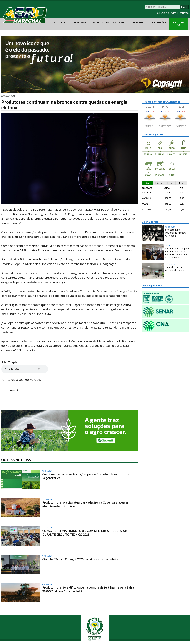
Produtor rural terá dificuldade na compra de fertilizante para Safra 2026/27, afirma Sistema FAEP (88, 589)
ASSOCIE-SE (179, 24)
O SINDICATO (163, 13)
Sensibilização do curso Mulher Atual (175, 269)
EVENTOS (138, 23)
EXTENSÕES (159, 23)
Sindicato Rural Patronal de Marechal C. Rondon (176, 233)
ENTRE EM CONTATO (180, 13)
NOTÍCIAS (59, 23)
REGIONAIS (80, 23)
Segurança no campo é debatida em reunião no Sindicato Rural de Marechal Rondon (177, 253)
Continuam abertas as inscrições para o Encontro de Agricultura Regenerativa (86, 476)
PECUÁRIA (119, 23)
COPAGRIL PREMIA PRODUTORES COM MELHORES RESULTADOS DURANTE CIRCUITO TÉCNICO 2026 (85, 533)
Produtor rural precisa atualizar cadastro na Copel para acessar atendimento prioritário (85, 504)
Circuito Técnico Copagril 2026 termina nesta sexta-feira (80, 559)
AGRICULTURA (101, 23)
